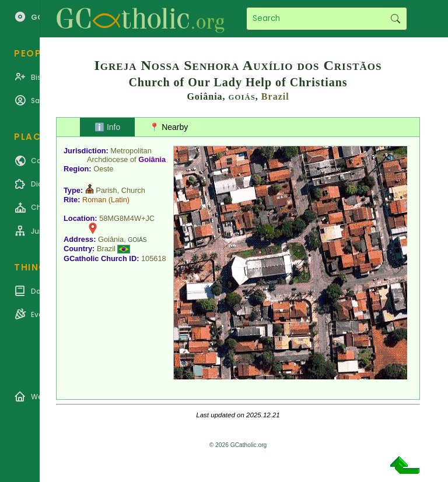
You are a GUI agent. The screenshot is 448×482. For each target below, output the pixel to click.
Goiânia (152, 159)
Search (395, 19)
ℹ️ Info (107, 127)
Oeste (103, 169)
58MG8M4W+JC (127, 218)
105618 (154, 258)
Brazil (275, 96)
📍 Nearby (169, 127)
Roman (94, 200)
